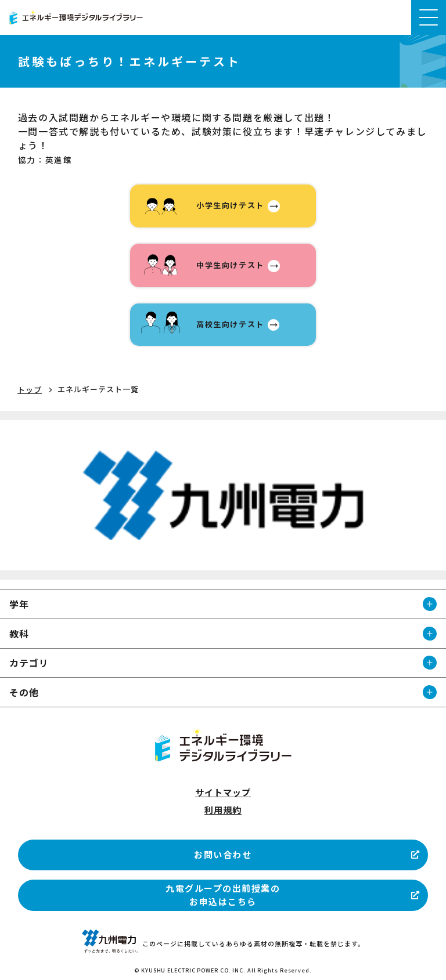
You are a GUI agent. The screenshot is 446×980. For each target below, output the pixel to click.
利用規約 (223, 810)
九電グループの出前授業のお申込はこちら (223, 895)
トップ (30, 390)
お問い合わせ (223, 854)
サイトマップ (223, 792)
